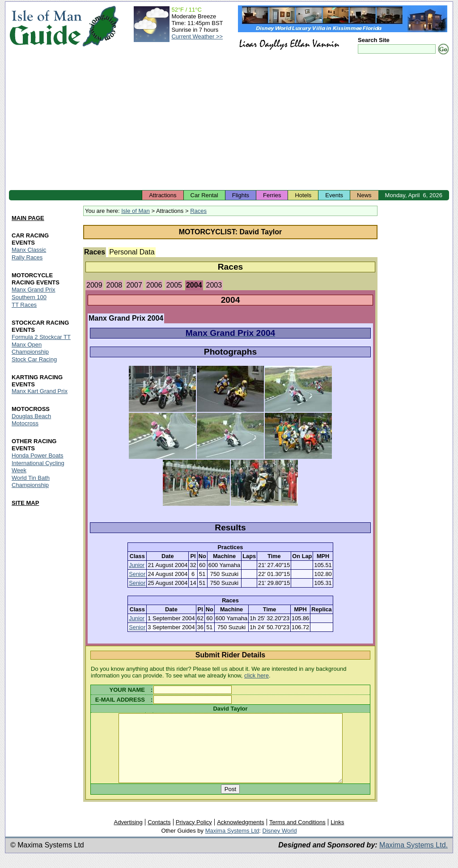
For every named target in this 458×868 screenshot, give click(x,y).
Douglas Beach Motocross (31, 420)
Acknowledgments (241, 836)
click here (257, 675)
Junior (137, 565)
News (364, 195)
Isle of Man (136, 211)
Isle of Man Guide (45, 26)
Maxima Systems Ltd (232, 844)
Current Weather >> (197, 36)
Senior (137, 574)
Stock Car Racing (34, 359)
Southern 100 (29, 297)
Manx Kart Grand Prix (40, 392)
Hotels (303, 195)
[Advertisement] (229, 123)
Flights (241, 195)
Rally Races (27, 257)
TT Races (24, 305)
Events (334, 195)
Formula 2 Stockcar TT (41, 337)
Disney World (280, 844)
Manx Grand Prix (34, 290)
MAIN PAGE (28, 218)
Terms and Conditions (297, 836)
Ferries (272, 195)
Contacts (159, 836)
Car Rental (204, 195)
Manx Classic (29, 250)
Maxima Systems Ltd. (413, 858)
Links (337, 836)
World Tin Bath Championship (31, 482)
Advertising (128, 836)
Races (198, 211)
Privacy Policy (194, 836)
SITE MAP (25, 503)
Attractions (163, 195)
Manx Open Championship (30, 348)
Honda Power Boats (38, 456)
